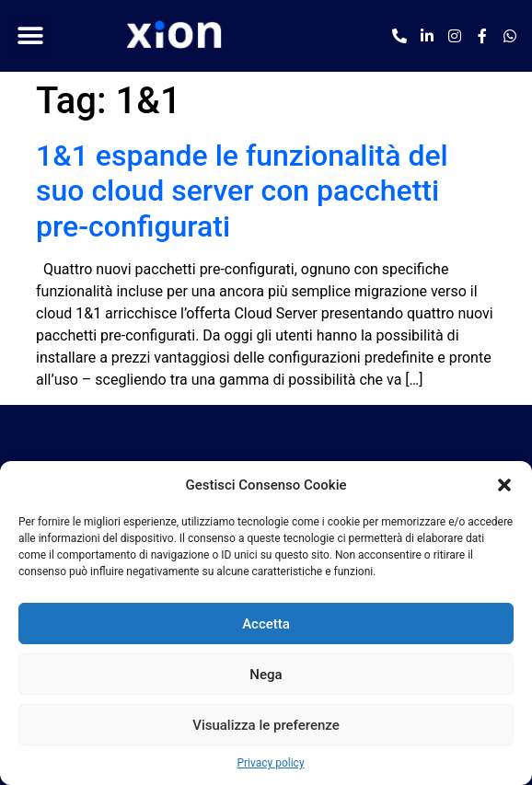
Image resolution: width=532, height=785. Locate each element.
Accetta (266, 624)
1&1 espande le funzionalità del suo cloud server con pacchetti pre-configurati (242, 191)
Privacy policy (270, 763)
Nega (266, 675)
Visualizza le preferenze (266, 725)
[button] (504, 485)
